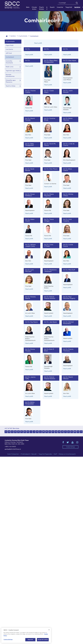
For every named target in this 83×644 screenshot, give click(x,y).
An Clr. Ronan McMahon (30, 195)
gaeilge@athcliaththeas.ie (13, 449)
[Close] (49, 637)
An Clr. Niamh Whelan (68, 378)
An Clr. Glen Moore (51, 169)
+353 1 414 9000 (10, 447)
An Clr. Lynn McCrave (30, 271)
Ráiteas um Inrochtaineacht (67, 454)
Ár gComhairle (23, 36)
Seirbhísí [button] (77, 7)
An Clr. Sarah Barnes (30, 170)
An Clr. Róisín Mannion (68, 119)
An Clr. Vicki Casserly (67, 220)
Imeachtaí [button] (60, 7)
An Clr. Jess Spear (51, 322)
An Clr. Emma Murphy (30, 350)
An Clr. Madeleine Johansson (50, 271)
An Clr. (28, 49)
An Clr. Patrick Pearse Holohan (50, 298)
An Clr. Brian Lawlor (68, 170)
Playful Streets (42, 8)
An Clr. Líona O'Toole (49, 245)
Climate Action (34, 8)
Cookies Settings (70, 447)
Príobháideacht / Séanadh (29, 454)
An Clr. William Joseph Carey (30, 245)
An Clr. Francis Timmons (68, 350)
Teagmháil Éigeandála (45, 454)
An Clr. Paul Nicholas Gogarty (69, 298)
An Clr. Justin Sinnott (68, 91)
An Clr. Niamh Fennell (30, 119)
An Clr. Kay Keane (31, 322)
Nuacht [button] (52, 7)
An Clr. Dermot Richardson (68, 323)
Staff (55, 454)
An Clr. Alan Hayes (70, 61)
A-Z (47, 8)
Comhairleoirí (34, 36)
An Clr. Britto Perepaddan (30, 403)
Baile (28, 7)
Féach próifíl (38, 43)
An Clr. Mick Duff (69, 270)
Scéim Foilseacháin (13, 454)
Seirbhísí (13, 36)
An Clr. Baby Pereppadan (30, 145)
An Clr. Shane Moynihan (49, 195)
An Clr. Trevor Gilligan (49, 220)
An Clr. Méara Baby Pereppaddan (51, 61)
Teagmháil (69, 7)
